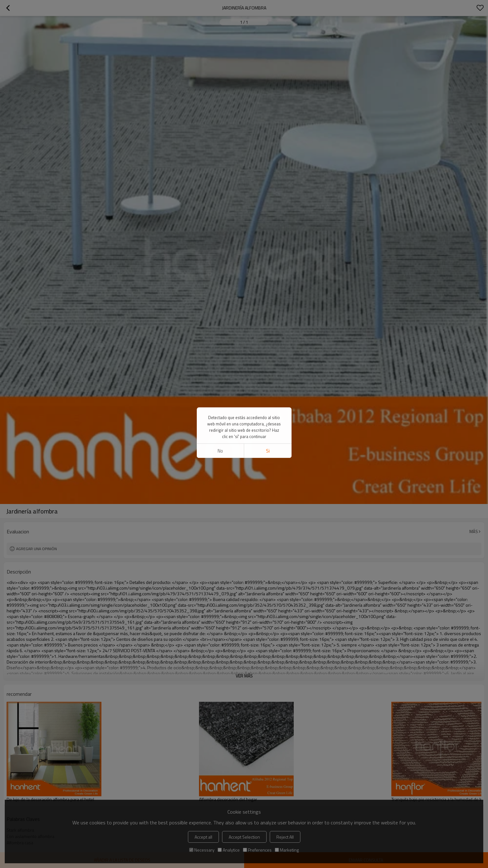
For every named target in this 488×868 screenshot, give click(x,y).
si (268, 206)
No (220, 206)
